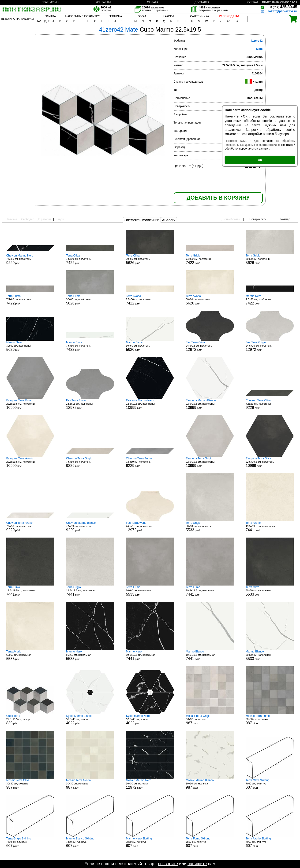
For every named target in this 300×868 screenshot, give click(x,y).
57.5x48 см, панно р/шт (90, 720)
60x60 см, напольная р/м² (210, 527)
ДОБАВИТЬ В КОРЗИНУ (218, 198)
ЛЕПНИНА (115, 16)
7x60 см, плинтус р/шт (270, 784)
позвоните (168, 864)
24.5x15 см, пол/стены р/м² (210, 346)
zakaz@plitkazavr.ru (282, 11)
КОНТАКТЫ (103, 2)
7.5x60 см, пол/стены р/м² (90, 259)
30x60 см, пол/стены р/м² (150, 259)
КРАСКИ (168, 16)
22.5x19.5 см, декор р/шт (30, 720)
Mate (259, 49)
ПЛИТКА (50, 16)
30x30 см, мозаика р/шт (210, 720)
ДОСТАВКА (202, 2)
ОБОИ (142, 16)
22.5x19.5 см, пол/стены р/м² (30, 404)
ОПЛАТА (153, 2)
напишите (197, 864)
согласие (268, 141)
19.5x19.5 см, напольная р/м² (270, 527)
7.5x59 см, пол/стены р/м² (30, 259)
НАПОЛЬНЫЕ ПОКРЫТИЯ (83, 16)
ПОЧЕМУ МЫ (50, 2)
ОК (260, 160)
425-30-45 (284, 7)
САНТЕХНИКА (200, 16)
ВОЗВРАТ (252, 2)
